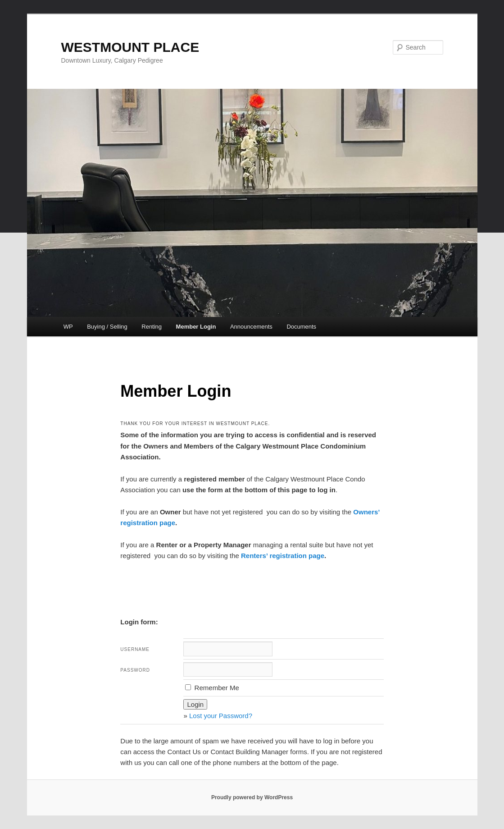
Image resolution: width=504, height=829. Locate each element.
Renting (152, 327)
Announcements (251, 327)
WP (68, 327)
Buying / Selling (107, 327)
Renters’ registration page (283, 556)
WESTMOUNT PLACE (130, 47)
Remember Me (212, 688)
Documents (301, 327)
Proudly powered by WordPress (252, 797)
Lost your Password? (221, 716)
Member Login (196, 327)
